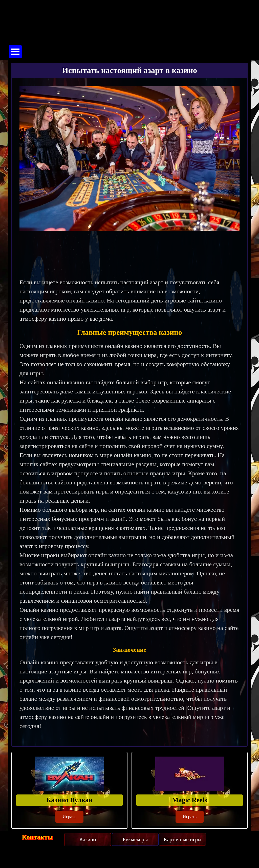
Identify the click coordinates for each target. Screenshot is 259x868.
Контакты (37, 837)
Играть (69, 817)
